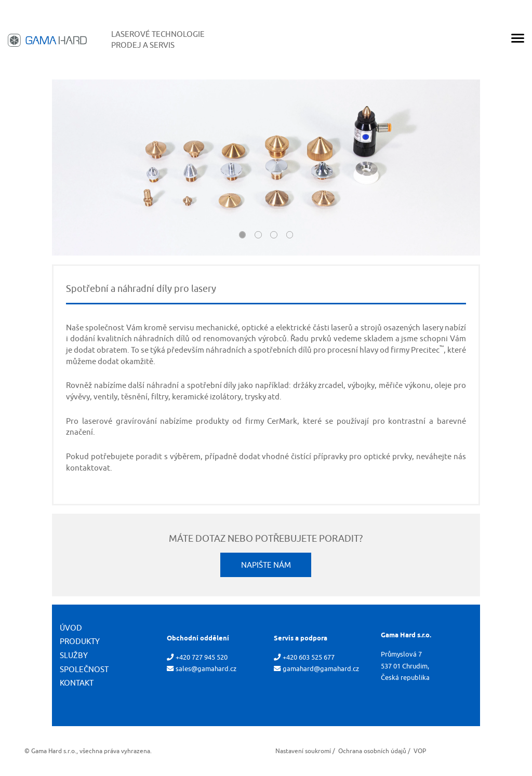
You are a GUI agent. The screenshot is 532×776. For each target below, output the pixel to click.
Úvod (71, 628)
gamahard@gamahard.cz (321, 669)
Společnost (84, 669)
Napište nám (266, 565)
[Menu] (518, 40)
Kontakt (77, 683)
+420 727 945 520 (202, 657)
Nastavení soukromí (303, 751)
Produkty (80, 641)
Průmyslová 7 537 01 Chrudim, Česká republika (405, 666)
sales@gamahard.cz (206, 669)
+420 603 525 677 (309, 657)
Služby (74, 655)
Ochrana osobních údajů (372, 751)
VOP (420, 751)
